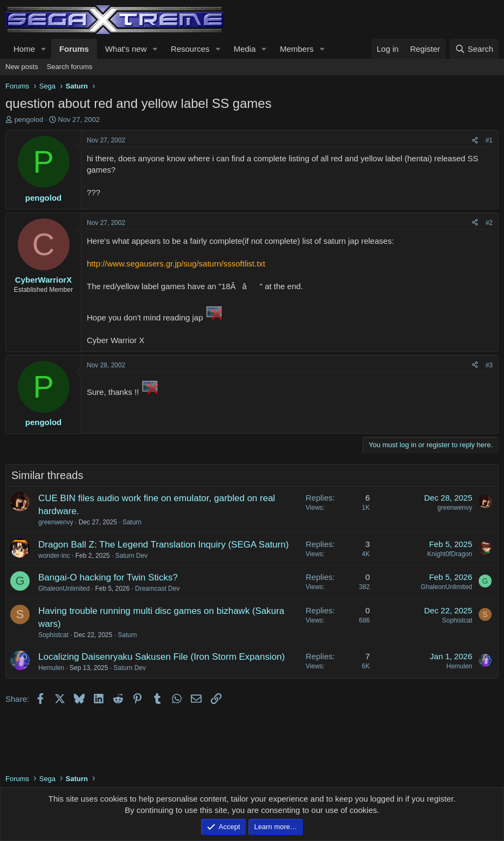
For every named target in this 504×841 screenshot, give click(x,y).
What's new (126, 49)
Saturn (132, 522)
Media (244, 49)
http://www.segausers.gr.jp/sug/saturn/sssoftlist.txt (176, 264)
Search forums (70, 67)
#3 (489, 365)
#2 (489, 223)
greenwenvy (56, 522)
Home (24, 49)
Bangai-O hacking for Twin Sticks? (108, 577)
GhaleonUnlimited (64, 589)
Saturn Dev (132, 556)
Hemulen (51, 668)
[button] (44, 49)
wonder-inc (54, 556)
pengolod (29, 119)
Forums (74, 49)
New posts (22, 67)
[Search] (474, 49)
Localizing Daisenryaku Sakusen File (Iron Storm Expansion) (161, 657)
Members (297, 49)
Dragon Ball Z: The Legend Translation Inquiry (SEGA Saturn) (164, 545)
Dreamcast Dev (157, 589)
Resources (190, 49)
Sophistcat (53, 635)
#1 (489, 140)
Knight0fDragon (450, 554)
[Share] (475, 141)
